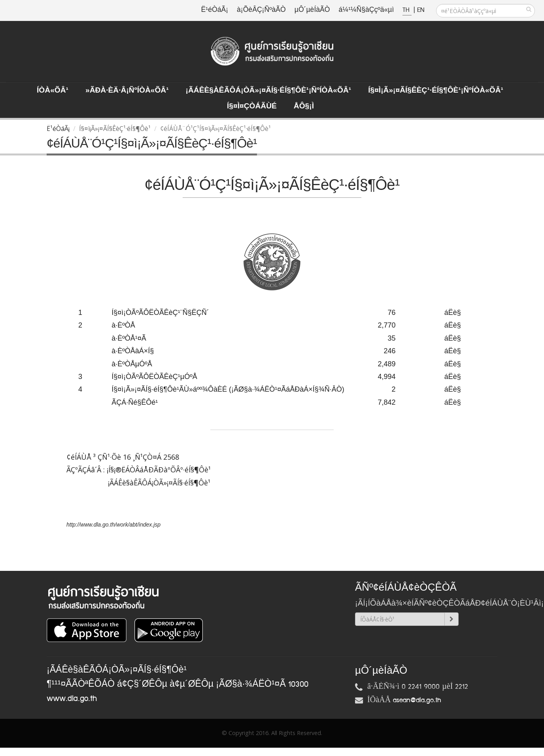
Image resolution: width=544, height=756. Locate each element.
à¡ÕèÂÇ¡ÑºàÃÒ (261, 10)
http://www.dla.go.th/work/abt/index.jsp (113, 525)
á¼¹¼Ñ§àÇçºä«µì (366, 10)
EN (421, 10)
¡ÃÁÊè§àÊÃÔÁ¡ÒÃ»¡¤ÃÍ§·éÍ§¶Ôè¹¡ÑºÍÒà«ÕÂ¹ (269, 91)
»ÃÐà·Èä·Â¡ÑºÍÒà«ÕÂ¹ (127, 91)
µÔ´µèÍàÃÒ (312, 10)
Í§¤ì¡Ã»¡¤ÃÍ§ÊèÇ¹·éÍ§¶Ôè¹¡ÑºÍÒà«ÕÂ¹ (436, 91)
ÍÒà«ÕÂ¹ (53, 91)
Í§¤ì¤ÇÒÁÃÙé (252, 106)
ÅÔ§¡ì (304, 106)
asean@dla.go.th (417, 700)
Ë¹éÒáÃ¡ (215, 10)
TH (407, 10)
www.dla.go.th (72, 699)
